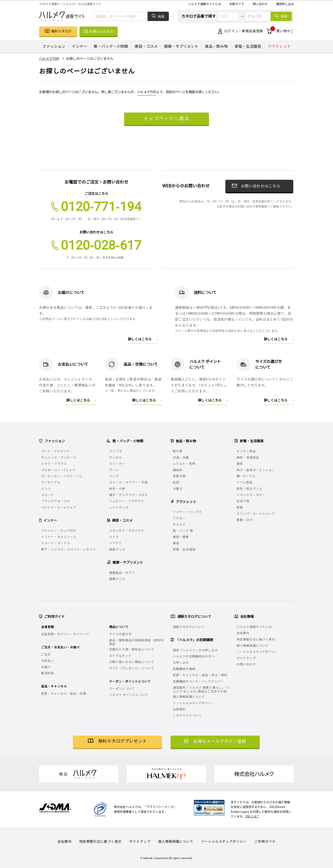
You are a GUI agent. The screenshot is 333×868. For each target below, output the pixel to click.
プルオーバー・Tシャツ (58, 470)
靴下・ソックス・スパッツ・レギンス (68, 549)
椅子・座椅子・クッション (256, 470)
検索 (158, 16)
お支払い (48, 661)
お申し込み (181, 663)
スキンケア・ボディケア (127, 531)
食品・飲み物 (216, 46)
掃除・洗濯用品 (248, 458)
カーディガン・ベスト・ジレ (62, 476)
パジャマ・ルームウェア (59, 507)
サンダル (116, 458)
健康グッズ (117, 579)
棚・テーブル (246, 476)
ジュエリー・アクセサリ (127, 501)
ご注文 (46, 655)
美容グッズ (117, 549)
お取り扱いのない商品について (132, 662)
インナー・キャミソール (59, 537)
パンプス (116, 451)
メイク (114, 537)
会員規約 (179, 709)
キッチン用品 (246, 451)
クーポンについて (122, 689)
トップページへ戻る (166, 118)
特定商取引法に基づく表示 (256, 639)
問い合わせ (260, 4)
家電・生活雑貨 (248, 46)
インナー (79, 46)
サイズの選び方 (120, 634)
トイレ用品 (245, 482)
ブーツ (114, 470)
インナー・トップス (187, 512)
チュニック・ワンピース (59, 458)
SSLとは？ (252, 816)
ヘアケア (116, 543)
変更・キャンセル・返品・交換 (64, 694)
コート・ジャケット (56, 451)
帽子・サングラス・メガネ (128, 495)
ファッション (54, 46)
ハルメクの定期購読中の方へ (194, 656)
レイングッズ (119, 507)
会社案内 (243, 633)
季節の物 (179, 476)
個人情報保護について (189, 697)
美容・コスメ (146, 46)
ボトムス (179, 524)
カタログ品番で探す (199, 16)
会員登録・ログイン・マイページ (65, 634)
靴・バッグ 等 (183, 531)
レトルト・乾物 (184, 464)
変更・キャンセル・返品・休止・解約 (200, 675)
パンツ (46, 489)
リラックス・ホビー (251, 495)
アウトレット (279, 46)
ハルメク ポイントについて (129, 695)
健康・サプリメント (181, 46)
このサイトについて (187, 715)
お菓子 (178, 489)
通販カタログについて (189, 627)
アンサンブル (51, 482)
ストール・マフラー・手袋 (128, 482)
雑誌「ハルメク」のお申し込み (195, 650)
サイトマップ (246, 658)
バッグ (114, 476)
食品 (176, 543)
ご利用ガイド (265, 842)
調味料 (178, 470)
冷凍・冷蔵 (181, 458)
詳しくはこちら (140, 339)
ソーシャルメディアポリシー (194, 703)
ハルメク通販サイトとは (205, 4)
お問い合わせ (246, 664)
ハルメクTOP (147, 92)
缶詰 (176, 482)
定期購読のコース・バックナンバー (198, 681)
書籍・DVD (245, 520)
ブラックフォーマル (56, 501)
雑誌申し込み (285, 4)
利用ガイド (237, 4)
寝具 (240, 464)
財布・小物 (117, 489)
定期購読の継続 (184, 669)
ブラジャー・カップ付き (59, 531)
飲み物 (178, 451)
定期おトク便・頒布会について (132, 649)
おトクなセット (120, 656)
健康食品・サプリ (122, 573)
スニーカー (117, 464)
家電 (240, 507)
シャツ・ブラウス (54, 464)
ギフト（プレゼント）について (132, 668)
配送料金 (48, 673)
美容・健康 (181, 537)
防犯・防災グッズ (249, 489)
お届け (46, 667)
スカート (48, 495)
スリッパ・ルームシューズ (256, 514)
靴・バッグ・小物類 (111, 46)
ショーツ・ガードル (56, 543)
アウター (179, 518)
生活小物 (243, 501)
